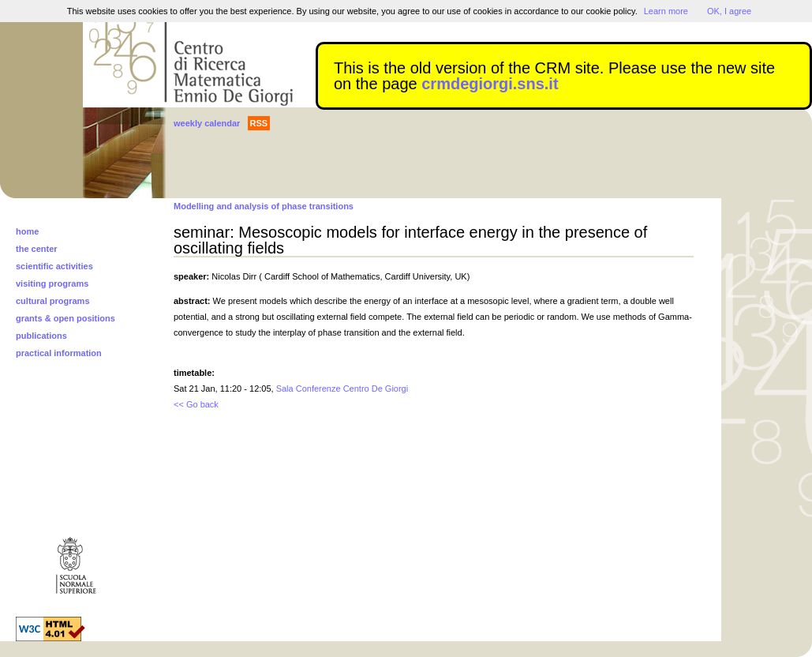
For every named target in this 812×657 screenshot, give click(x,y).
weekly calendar (207, 123)
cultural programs (53, 301)
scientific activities (54, 266)
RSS (259, 123)
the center (37, 249)
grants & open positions (65, 318)
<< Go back (196, 404)
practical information (59, 353)
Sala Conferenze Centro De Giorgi (342, 389)
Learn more (666, 11)
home (27, 231)
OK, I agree (729, 11)
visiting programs (52, 283)
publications (41, 336)
